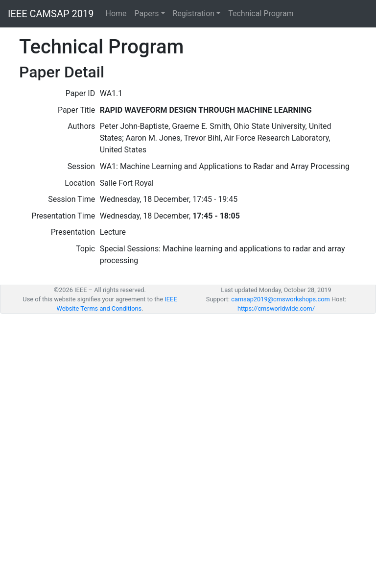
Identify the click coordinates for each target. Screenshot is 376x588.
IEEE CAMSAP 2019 (51, 14)
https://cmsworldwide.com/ (276, 308)
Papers (147, 13)
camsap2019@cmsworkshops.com (281, 299)
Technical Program (261, 13)
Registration (194, 13)
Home (116, 13)
